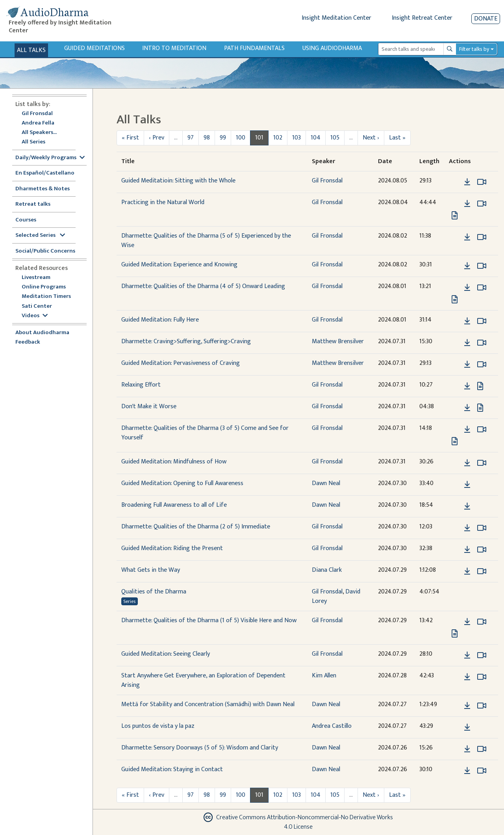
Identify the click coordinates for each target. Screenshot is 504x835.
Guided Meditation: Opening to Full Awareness (182, 483)
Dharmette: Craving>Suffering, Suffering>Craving (186, 341)
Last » (397, 138)
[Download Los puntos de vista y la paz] (467, 727)
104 (316, 138)
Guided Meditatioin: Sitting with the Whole (178, 181)
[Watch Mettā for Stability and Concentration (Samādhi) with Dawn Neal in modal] (482, 706)
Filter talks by (474, 49)
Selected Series (40, 235)
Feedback (28, 342)
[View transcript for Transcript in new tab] (455, 215)
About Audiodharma (42, 333)
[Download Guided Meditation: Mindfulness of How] (467, 463)
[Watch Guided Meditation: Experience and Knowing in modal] (482, 266)
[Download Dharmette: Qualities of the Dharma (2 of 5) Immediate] (467, 528)
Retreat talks (33, 204)
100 (241, 138)
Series (129, 601)
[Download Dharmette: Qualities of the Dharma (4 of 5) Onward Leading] (467, 288)
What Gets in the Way (151, 570)
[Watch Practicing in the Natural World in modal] (482, 204)
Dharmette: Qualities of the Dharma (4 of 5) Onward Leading (203, 286)
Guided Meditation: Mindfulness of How (174, 462)
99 (223, 138)
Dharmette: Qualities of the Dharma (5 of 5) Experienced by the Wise (206, 241)
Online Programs (44, 287)
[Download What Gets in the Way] (467, 571)
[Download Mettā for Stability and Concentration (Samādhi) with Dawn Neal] (467, 706)
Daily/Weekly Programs (50, 158)
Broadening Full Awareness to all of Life (174, 505)
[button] (455, 182)
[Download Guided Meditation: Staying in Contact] (467, 771)
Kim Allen (324, 676)
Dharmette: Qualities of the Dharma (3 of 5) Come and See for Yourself (205, 433)
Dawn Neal (326, 483)
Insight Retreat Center (422, 18)
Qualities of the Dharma (154, 592)
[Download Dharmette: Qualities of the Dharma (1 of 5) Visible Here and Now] (467, 622)
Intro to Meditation (174, 48)
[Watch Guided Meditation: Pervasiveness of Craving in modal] (482, 364)
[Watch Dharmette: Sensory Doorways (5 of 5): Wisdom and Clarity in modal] (482, 749)
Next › (371, 138)
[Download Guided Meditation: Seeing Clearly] (467, 655)
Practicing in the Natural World (163, 202)
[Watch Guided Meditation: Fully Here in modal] (482, 321)
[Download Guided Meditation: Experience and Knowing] (467, 266)
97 (191, 138)
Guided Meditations (94, 48)
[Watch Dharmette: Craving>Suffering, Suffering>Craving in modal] (482, 343)
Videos (35, 316)
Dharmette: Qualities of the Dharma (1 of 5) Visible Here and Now (209, 620)
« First (130, 138)
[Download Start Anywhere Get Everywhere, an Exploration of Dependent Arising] (467, 677)
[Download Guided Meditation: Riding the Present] (467, 550)
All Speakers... (39, 133)
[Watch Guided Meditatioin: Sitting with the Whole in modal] (482, 182)
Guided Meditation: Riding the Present (172, 548)
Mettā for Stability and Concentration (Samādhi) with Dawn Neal (208, 704)
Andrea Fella (38, 123)
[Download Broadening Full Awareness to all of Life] (467, 506)
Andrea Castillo (332, 726)
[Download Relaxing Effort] (467, 386)
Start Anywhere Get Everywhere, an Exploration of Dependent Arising (203, 680)
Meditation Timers (46, 297)
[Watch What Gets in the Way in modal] (482, 571)
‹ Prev (157, 138)
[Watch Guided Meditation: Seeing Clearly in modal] (482, 655)
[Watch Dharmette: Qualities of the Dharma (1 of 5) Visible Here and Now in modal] (482, 622)
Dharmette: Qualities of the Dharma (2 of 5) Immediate (196, 527)
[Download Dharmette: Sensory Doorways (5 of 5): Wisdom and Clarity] (467, 749)
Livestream (36, 278)
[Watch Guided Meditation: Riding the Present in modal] (482, 550)
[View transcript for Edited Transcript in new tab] (455, 299)
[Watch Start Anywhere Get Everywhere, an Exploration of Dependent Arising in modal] (482, 677)
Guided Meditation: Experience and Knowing (179, 265)
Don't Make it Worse (149, 406)
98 (207, 138)
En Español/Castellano (45, 173)
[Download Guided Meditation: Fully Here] (467, 321)
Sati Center (37, 306)
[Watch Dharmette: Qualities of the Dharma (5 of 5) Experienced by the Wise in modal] (482, 237)
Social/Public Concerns (45, 251)
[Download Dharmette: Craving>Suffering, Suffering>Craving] (467, 343)
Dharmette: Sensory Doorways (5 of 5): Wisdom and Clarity (200, 748)
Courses (26, 220)
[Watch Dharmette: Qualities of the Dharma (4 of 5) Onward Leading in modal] (482, 288)
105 (335, 138)
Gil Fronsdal (37, 114)
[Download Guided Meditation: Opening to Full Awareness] (467, 485)
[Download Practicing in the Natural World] (467, 204)
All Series (33, 142)
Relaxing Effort (141, 385)
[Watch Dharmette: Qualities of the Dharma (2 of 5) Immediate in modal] (482, 528)
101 (259, 138)
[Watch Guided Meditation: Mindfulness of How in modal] (482, 463)
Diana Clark (327, 570)
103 (296, 138)
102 (278, 138)
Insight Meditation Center (336, 18)
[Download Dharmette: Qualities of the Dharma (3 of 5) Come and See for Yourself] (467, 430)
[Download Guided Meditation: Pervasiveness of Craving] (467, 364)
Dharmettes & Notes (43, 189)
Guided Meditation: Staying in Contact (172, 769)
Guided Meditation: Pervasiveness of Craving (181, 363)
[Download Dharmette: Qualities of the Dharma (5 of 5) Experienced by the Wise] (467, 237)
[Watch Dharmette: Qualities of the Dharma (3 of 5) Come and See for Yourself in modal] (482, 430)
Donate (486, 19)
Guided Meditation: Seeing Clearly (166, 654)
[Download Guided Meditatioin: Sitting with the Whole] (467, 182)
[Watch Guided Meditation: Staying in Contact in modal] (482, 771)
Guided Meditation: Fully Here (160, 320)
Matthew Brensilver (338, 341)
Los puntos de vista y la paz (158, 726)
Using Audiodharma (332, 48)
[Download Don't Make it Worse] (467, 408)
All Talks (31, 50)
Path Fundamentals (254, 48)
